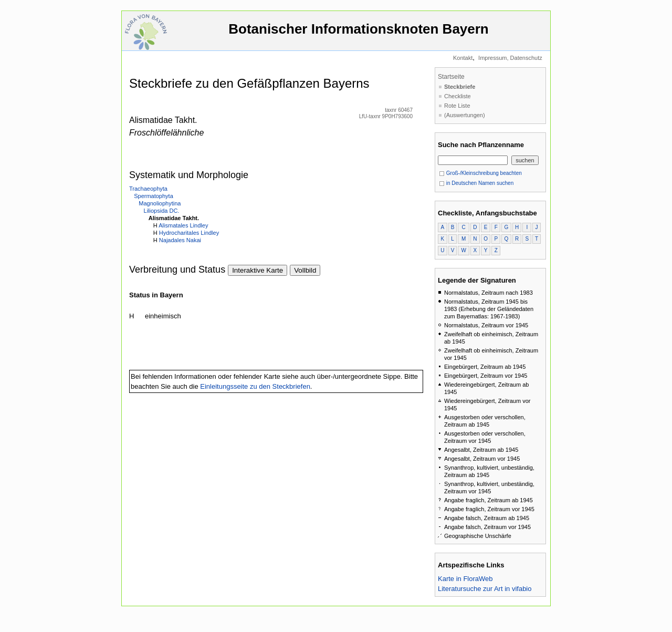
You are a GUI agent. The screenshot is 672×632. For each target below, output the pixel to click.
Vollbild (305, 270)
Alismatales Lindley (183, 225)
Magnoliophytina (160, 203)
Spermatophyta (154, 196)
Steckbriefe (460, 87)
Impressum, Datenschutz (510, 58)
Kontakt (463, 58)
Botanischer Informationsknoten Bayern (359, 34)
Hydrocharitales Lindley (189, 233)
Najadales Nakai (180, 240)
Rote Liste (457, 106)
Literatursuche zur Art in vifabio (485, 589)
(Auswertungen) (465, 115)
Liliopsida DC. (162, 211)
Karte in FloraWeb (465, 579)
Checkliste (458, 96)
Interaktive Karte (258, 270)
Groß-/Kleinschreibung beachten (480, 173)
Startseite (451, 77)
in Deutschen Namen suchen (476, 183)
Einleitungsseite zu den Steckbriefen (255, 386)
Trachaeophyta (148, 189)
